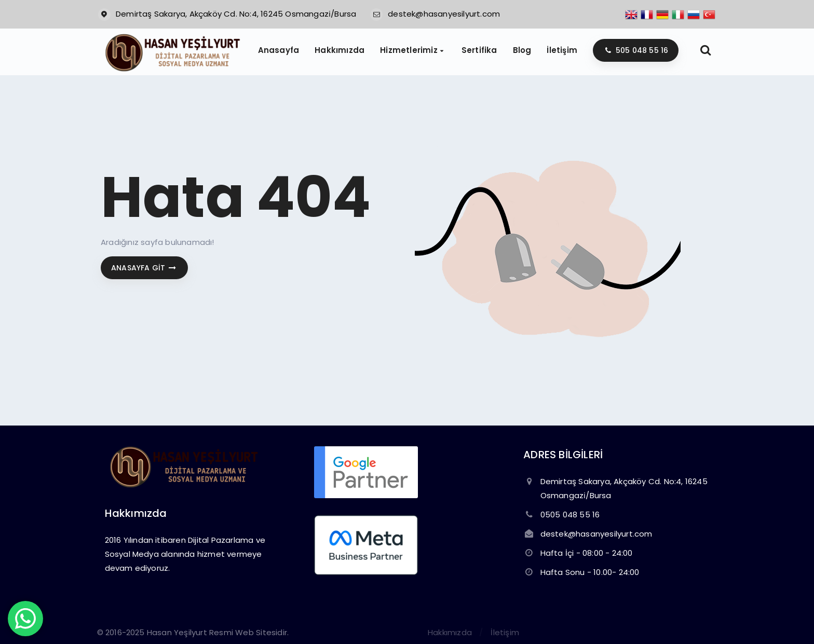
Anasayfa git (144, 268)
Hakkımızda (450, 632)
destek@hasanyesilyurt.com (444, 14)
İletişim (505, 632)
